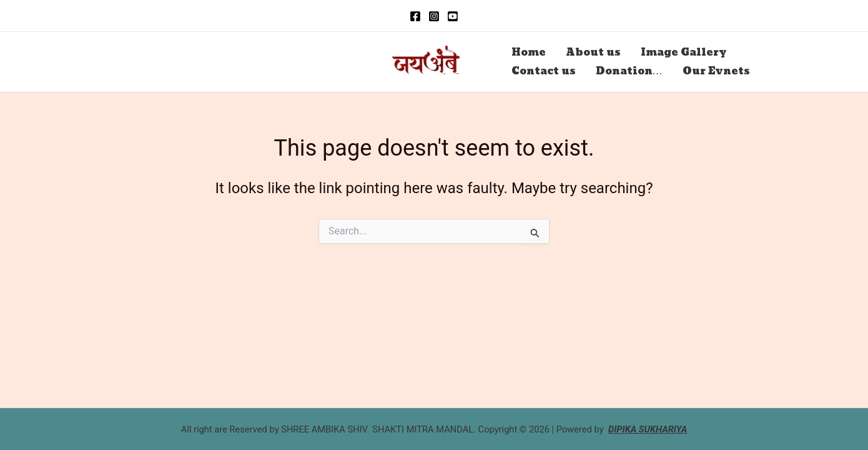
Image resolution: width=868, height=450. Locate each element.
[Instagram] (434, 16)
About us (593, 52)
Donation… (629, 71)
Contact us (544, 71)
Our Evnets (716, 71)
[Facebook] (415, 16)
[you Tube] (453, 16)
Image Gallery (683, 52)
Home (529, 52)
